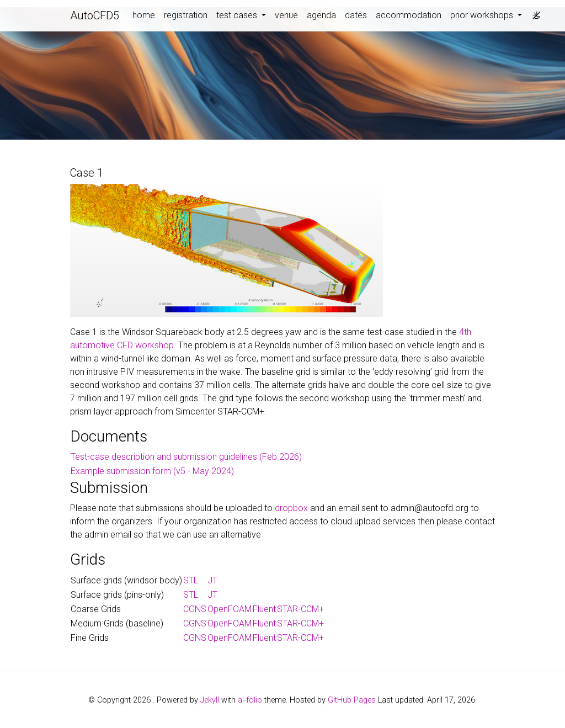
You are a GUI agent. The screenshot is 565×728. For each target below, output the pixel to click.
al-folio (250, 700)
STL (191, 580)
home (144, 15)
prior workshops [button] (483, 15)
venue (286, 15)
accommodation (409, 15)
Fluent (264, 609)
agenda (321, 15)
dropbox (291, 508)
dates (356, 15)
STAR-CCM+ (300, 609)
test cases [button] (238, 15)
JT (212, 580)
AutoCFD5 (95, 15)
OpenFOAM (230, 609)
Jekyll (210, 700)
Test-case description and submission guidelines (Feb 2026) (186, 457)
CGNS (195, 609)
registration (186, 15)
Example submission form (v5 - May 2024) (152, 471)
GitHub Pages (352, 700)
